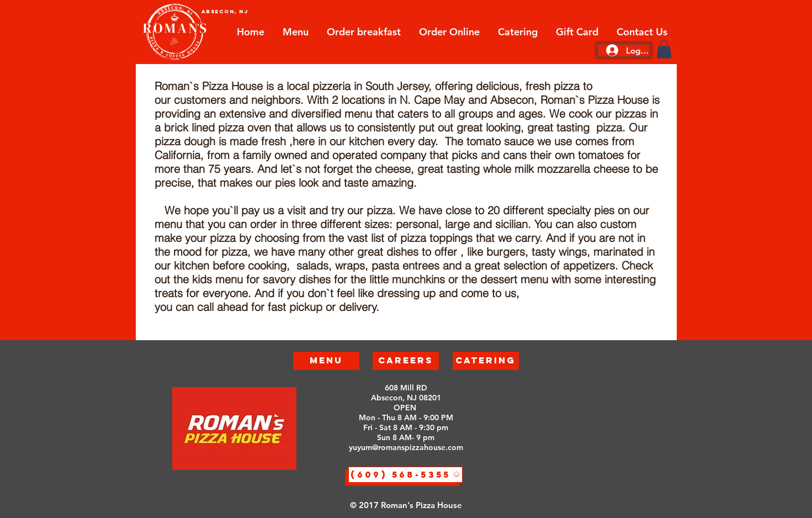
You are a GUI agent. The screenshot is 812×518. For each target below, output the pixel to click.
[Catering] (486, 361)
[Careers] (406, 361)
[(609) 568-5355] (405, 475)
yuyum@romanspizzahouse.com (406, 447)
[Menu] (326, 361)
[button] (664, 49)
